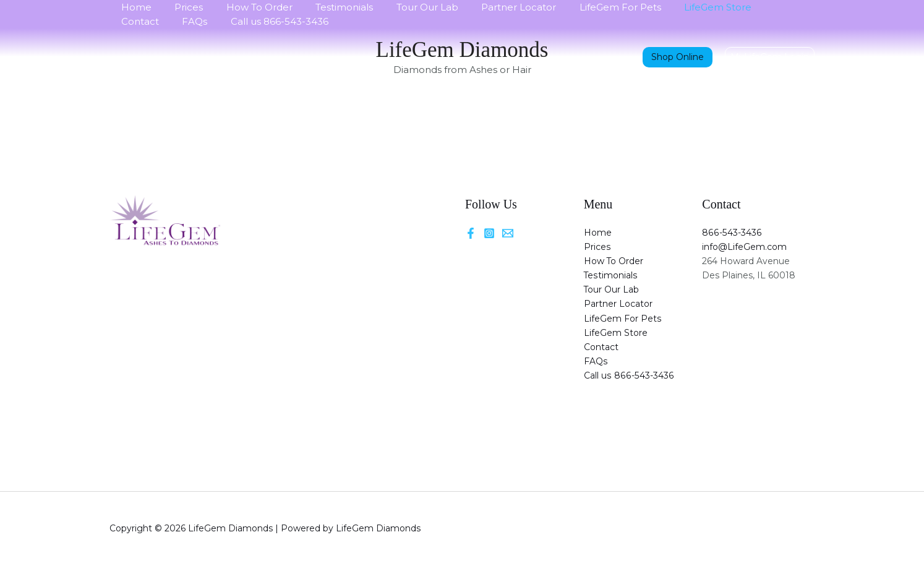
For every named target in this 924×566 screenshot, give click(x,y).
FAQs (131, 21)
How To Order (248, 7)
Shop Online (678, 57)
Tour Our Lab (406, 7)
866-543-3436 (731, 233)
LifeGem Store (683, 7)
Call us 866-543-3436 (212, 21)
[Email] (508, 233)
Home (134, 7)
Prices (182, 7)
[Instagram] (489, 233)
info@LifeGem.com (744, 247)
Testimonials (328, 7)
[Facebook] (471, 233)
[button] (770, 57)
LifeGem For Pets (590, 7)
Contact (754, 7)
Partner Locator (493, 7)
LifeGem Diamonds (462, 50)
